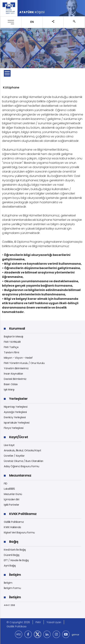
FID (6, 484)
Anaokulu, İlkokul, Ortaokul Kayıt (22, 450)
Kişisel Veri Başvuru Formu (19, 532)
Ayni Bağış (10, 566)
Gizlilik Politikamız (14, 522)
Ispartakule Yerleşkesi (17, 423)
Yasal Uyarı (54, 622)
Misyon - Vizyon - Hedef (18, 358)
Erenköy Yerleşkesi (15, 417)
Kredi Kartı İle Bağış (15, 550)
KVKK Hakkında (12, 527)
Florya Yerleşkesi (14, 428)
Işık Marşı (9, 390)
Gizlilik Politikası (17, 626)
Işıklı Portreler (11, 505)
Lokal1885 (9, 489)
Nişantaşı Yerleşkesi (16, 407)
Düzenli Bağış (12, 555)
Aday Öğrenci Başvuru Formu (22, 466)
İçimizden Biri (12, 499)
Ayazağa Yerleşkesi (15, 412)
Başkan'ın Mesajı (13, 337)
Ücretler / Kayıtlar (14, 456)
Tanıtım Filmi (11, 352)
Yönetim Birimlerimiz (16, 368)
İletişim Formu (12, 588)
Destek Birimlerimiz (15, 379)
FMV (38, 622)
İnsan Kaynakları (13, 374)
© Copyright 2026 (18, 622)
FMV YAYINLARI (12, 342)
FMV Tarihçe (11, 347)
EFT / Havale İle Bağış (16, 560)
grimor (75, 635)
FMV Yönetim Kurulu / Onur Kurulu (24, 363)
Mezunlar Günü (13, 494)
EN (32, 22)
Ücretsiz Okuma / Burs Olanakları (24, 461)
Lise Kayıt (9, 445)
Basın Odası (11, 384)
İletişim (8, 583)
